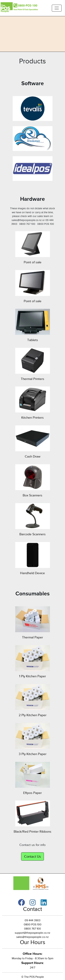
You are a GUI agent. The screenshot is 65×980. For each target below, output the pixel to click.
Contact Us (32, 856)
